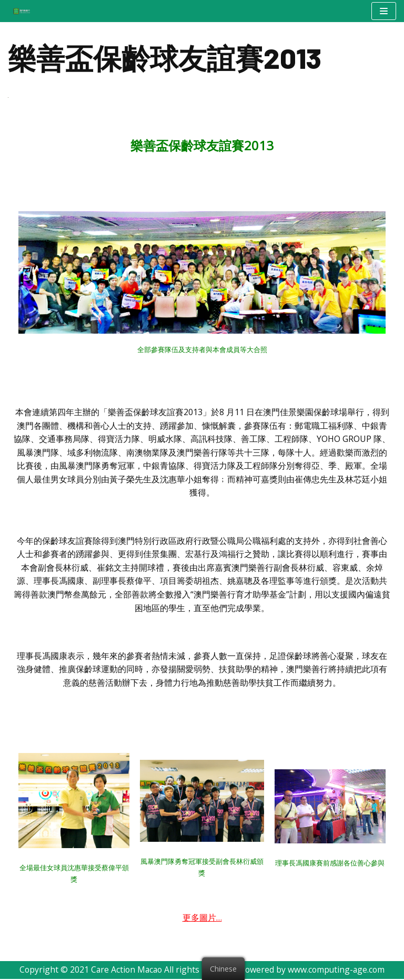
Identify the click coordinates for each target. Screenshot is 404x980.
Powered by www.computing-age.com (314, 971)
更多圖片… (202, 919)
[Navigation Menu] (384, 11)
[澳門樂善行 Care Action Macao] (19, 11)
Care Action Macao (126, 971)
